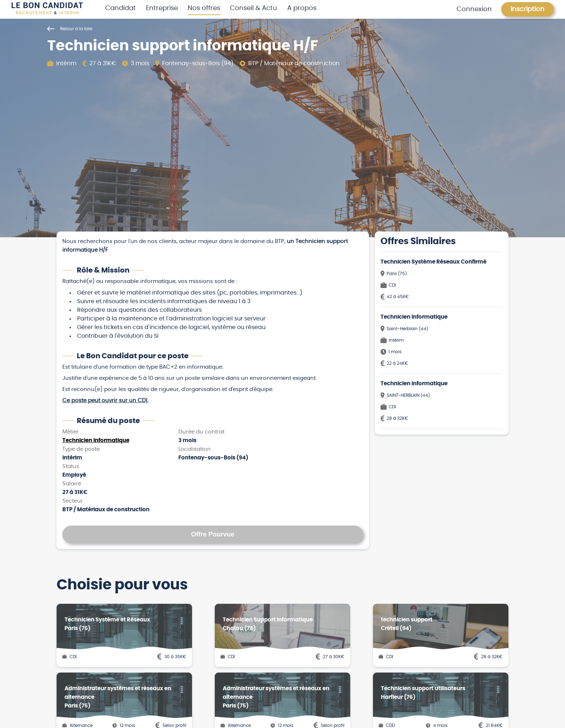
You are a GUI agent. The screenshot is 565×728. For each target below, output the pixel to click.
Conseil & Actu (253, 8)
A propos (302, 8)
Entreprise (162, 8)
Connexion (474, 9)
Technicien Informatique (96, 441)
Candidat (121, 8)
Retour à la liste (70, 29)
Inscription (528, 9)
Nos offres (204, 8)
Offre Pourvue (213, 534)
